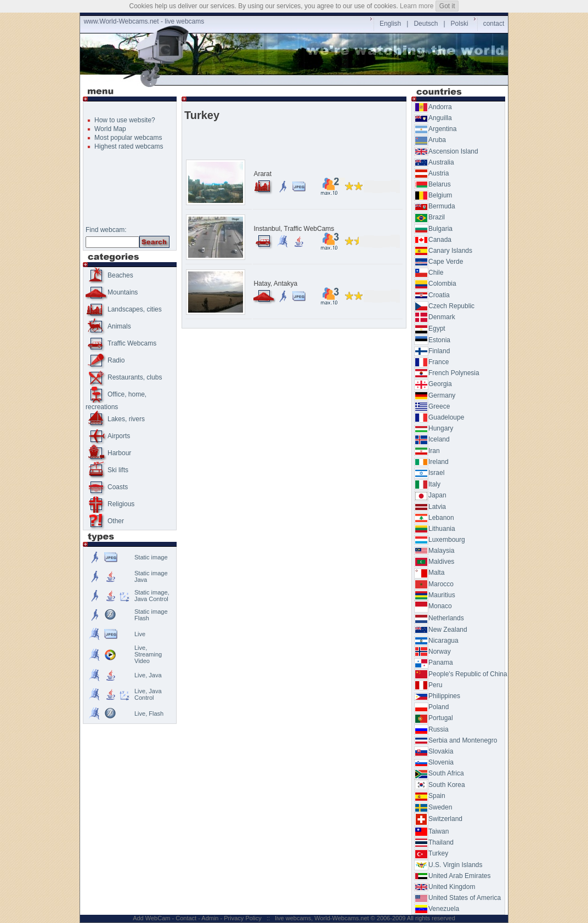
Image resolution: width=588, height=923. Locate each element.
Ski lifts (107, 470)
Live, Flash (149, 714)
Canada (433, 240)
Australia (434, 162)
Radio (105, 360)
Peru (428, 685)
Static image (151, 557)
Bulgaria (433, 229)
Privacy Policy (242, 918)
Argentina (435, 129)
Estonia (432, 340)
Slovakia (434, 751)
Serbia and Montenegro (456, 740)
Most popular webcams (128, 138)
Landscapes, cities (124, 309)
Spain (430, 796)
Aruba (430, 140)
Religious (110, 504)
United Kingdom (445, 887)
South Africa (439, 773)
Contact (186, 918)
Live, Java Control (148, 694)
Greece (432, 406)
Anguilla (433, 118)
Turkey (431, 853)
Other (105, 521)
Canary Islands (443, 251)
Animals (108, 326)
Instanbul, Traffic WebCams (294, 229)
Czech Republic (444, 306)
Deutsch (426, 24)
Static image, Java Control (152, 596)
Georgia (433, 384)
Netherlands (439, 618)
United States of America (457, 898)
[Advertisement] (296, 80)
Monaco (433, 606)
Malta (429, 573)
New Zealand (441, 630)
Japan (430, 495)
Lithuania (435, 529)
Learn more (417, 6)
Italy (427, 484)
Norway (432, 652)
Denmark (435, 317)
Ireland (431, 462)
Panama (434, 662)
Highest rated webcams (129, 146)
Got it (447, 6)
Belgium (433, 195)
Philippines (437, 696)
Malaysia (434, 551)
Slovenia (434, 762)
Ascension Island (446, 151)
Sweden (433, 807)
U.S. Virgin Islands (448, 865)
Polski (460, 24)
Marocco (434, 584)
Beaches (109, 275)
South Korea (440, 785)
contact (494, 24)
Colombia (435, 284)
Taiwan (431, 831)
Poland (431, 707)
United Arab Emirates (452, 876)
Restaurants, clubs (124, 377)
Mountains (112, 292)
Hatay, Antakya (275, 284)
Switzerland (438, 819)
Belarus (432, 184)
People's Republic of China (461, 674)
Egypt (430, 329)
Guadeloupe (439, 417)
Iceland (432, 439)
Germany (435, 395)
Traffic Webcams (121, 343)
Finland (432, 351)
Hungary (434, 428)
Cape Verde (439, 262)
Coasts (107, 487)
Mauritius (435, 595)
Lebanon (434, 518)
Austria (431, 173)
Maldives (434, 562)
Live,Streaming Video (148, 654)
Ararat (262, 174)
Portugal (434, 718)
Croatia (432, 295)
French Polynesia (447, 373)
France (431, 362)
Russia (431, 729)
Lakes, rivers (115, 419)
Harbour (108, 453)
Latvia (430, 507)
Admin (210, 918)
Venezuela (437, 909)
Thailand (434, 842)
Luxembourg (440, 540)
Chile (429, 273)
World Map (110, 129)
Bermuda (435, 206)
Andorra (433, 107)
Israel (429, 473)
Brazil (429, 217)
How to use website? (125, 120)
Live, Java (148, 675)
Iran (427, 451)
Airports (108, 436)
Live (140, 634)
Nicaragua (436, 641)
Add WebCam (151, 918)
